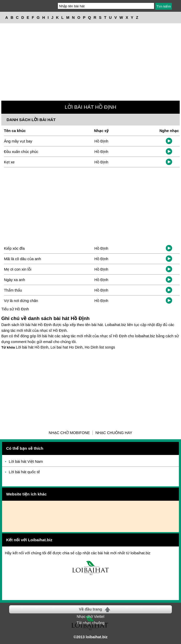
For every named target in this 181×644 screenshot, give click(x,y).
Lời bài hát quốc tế (24, 472)
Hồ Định (101, 141)
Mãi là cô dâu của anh (23, 259)
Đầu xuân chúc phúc (21, 152)
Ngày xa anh (15, 280)
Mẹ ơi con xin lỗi (18, 269)
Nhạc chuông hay (114, 433)
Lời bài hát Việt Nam (26, 461)
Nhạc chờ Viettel (90, 617)
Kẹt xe (9, 162)
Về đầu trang (90, 609)
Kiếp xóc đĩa (14, 248)
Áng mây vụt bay (18, 141)
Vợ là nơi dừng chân (21, 301)
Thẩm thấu (13, 290)
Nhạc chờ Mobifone (69, 433)
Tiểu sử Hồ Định (15, 309)
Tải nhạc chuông (90, 623)
